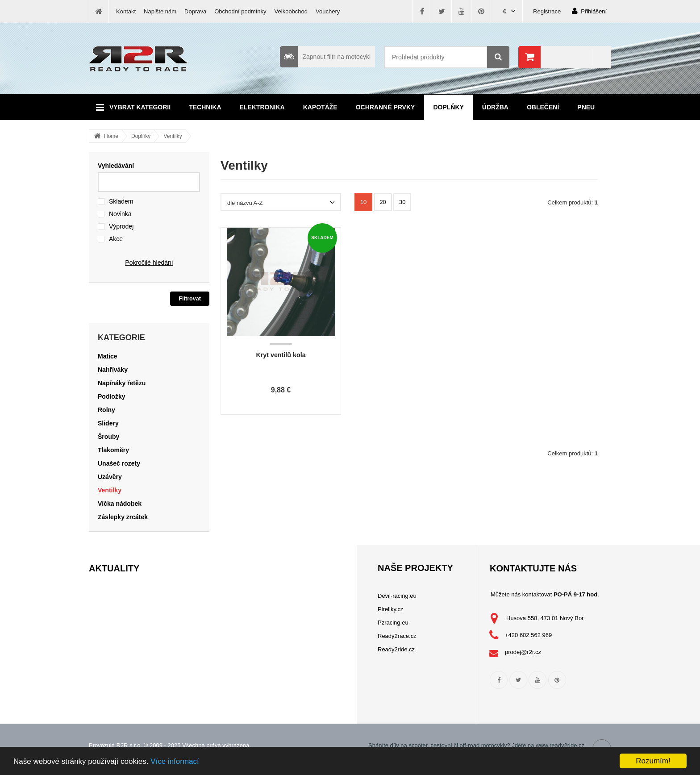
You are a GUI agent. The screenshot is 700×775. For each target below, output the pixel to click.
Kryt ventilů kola (281, 355)
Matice (108, 356)
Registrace (547, 11)
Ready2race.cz (397, 636)
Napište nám (160, 11)
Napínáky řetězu (122, 383)
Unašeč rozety (119, 463)
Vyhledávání (116, 166)
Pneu (586, 107)
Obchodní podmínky (240, 11)
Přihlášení (589, 11)
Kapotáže (320, 107)
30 (402, 202)
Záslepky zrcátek (123, 517)
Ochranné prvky (385, 107)
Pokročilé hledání (149, 262)
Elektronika (262, 107)
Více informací (175, 761)
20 (383, 202)
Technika (205, 107)
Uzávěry (110, 477)
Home (111, 136)
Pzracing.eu (393, 623)
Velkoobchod (291, 11)
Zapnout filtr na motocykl (325, 57)
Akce (116, 239)
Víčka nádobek (120, 504)
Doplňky (448, 107)
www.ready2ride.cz (560, 745)
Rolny (106, 410)
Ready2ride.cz (396, 649)
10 (363, 202)
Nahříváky (113, 370)
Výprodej (121, 226)
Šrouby (108, 437)
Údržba (495, 107)
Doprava (195, 11)
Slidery (108, 423)
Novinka (120, 214)
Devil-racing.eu (397, 596)
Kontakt (126, 11)
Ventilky (173, 136)
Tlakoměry (113, 450)
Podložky (111, 396)
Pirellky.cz (391, 609)
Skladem (121, 201)
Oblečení (543, 107)
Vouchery (328, 11)
